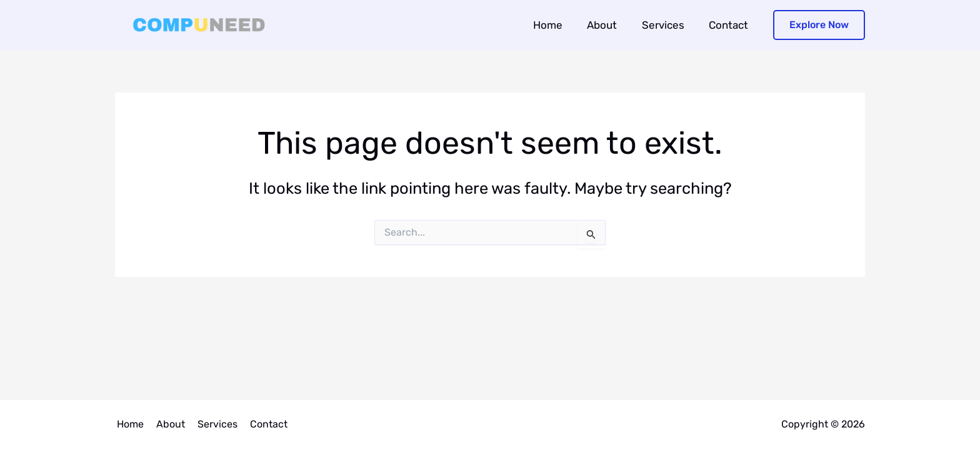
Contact (730, 25)
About (611, 25)
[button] (819, 25)
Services (668, 25)
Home (560, 25)
